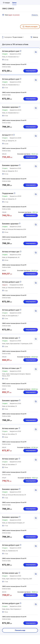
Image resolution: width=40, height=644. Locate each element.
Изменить (35, 15)
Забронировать (31, 71)
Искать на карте (30, 27)
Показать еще (20, 630)
